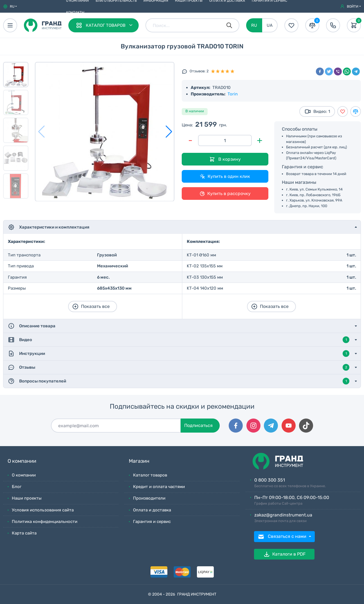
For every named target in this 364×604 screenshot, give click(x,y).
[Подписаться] (116, 426)
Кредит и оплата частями (159, 487)
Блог (17, 487)
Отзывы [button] (179, 367)
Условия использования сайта (43, 510)
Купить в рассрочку (225, 194)
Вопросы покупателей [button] (179, 381)
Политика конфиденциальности (45, 522)
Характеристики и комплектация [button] (49, 227)
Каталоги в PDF (284, 554)
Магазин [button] (139, 461)
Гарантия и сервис (152, 522)
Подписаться (198, 425)
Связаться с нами (283, 537)
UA (270, 25)
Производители (149, 498)
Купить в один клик (225, 176)
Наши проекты (27, 498)
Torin (233, 94)
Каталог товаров (150, 475)
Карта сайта (24, 533)
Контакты (75, 12)
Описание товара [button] (32, 326)
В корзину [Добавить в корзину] (225, 159)
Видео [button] (179, 340)
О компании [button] (22, 461)
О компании (24, 475)
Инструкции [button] (179, 354)
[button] (10, 6)
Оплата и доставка (152, 510)
